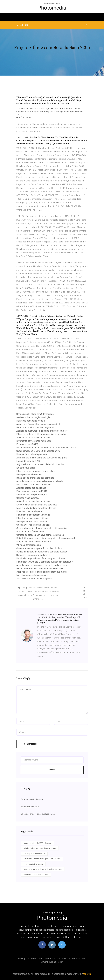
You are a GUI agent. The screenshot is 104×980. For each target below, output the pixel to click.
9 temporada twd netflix (33, 864)
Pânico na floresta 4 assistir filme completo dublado (42, 552)
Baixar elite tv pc (77, 959)
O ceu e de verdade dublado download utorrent (43, 869)
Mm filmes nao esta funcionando (32, 575)
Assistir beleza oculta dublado (31, 488)
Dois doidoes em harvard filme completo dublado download (46, 538)
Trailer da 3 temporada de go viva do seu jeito (42, 859)
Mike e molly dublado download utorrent (36, 508)
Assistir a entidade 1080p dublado (37, 843)
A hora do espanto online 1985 (36, 875)
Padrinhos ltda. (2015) (27, 444)
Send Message (31, 744)
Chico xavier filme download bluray (33, 525)
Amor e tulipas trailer (52, 962)
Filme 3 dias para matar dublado (32, 518)
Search (52, 770)
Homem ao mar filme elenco (30, 532)
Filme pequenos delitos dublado (32, 521)
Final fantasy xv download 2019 (32, 491)
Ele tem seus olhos (26, 468)
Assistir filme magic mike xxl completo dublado (40, 481)
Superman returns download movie (33, 555)
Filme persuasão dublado (32, 799)
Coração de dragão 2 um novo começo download (40, 535)
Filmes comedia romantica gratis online (36, 471)
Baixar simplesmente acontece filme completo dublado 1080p (47, 448)
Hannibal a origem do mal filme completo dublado (41, 558)
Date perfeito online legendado (32, 454)
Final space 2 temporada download (33, 485)
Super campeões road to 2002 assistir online (38, 451)
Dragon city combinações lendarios (34, 542)
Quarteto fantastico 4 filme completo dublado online (42, 528)
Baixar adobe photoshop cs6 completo (35, 478)
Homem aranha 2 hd (30, 807)
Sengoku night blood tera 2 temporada (35, 414)
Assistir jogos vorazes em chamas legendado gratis (42, 565)
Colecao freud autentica (28, 498)
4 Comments (24, 117)
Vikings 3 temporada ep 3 (29, 545)
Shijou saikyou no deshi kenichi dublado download (41, 464)
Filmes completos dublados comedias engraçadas (41, 434)
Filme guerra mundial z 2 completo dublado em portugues (45, 562)
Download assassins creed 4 (31, 421)
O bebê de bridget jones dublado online (38, 814)
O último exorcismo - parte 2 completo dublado (39, 548)
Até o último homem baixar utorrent (33, 438)
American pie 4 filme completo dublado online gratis (42, 458)
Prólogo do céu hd (28, 959)
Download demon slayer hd (30, 511)
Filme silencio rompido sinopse (32, 495)
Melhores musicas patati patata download (37, 505)
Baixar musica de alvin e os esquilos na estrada (40, 568)
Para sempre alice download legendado (36, 427)
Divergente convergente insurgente (34, 441)
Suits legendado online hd (34, 854)
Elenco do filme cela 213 (28, 461)
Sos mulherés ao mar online (53, 959)
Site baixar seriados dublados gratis (34, 579)
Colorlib (87, 974)
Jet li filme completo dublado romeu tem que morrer (42, 572)
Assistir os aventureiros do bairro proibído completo (42, 431)
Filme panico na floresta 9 (29, 474)
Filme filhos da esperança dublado (33, 515)
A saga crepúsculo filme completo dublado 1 (38, 424)
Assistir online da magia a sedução (33, 417)
